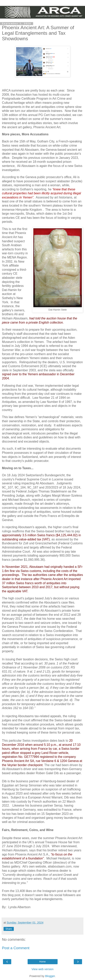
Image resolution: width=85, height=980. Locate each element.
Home (42, 962)
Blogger (50, 976)
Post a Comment (16, 948)
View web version (43, 969)
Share (9, 929)
